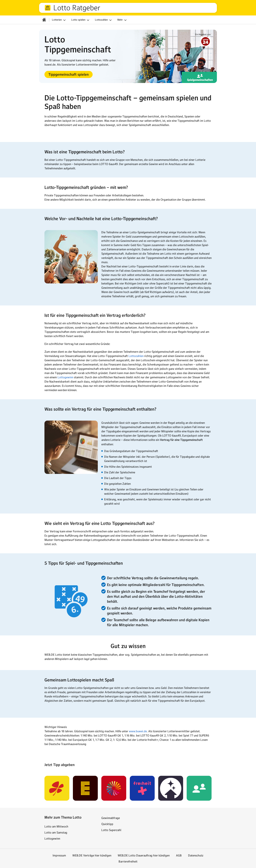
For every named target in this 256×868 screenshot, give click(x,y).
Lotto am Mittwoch (56, 826)
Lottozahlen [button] (104, 20)
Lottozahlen (136, 356)
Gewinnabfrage (111, 818)
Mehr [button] (122, 20)
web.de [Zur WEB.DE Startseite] (48, 8)
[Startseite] (44, 20)
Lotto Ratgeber (77, 8)
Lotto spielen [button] (81, 20)
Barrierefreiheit (128, 861)
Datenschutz (196, 855)
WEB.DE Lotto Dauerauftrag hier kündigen (144, 855)
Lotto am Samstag (56, 832)
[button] (69, 74)
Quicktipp (107, 824)
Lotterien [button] (59, 20)
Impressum (59, 855)
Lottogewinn (65, 377)
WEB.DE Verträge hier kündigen (92, 855)
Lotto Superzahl (111, 830)
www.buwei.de (138, 731)
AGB (179, 855)
